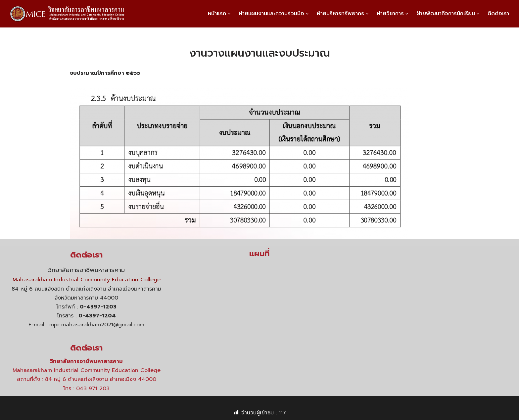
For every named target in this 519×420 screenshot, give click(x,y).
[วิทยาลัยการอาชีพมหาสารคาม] (70, 14)
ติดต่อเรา (498, 14)
